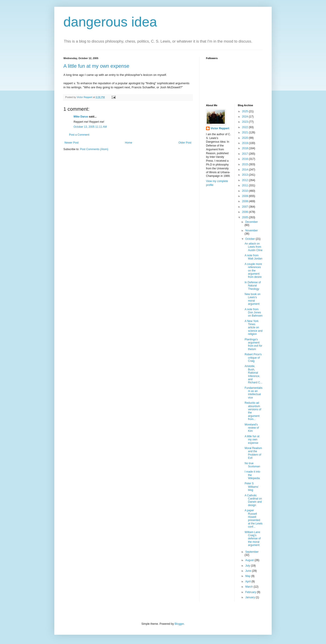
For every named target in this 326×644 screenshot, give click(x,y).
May (248, 576)
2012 (245, 180)
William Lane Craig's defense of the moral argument (253, 539)
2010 (245, 191)
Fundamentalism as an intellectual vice (253, 393)
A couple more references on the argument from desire (253, 271)
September (252, 552)
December (251, 222)
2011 (245, 185)
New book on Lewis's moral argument (252, 299)
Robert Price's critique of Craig (253, 358)
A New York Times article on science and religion (253, 328)
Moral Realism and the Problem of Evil (253, 453)
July (248, 566)
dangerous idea (110, 22)
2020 (245, 138)
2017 (245, 154)
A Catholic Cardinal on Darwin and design (253, 500)
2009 (245, 196)
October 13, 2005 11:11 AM (90, 127)
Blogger (179, 624)
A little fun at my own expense (96, 66)
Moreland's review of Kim (252, 428)
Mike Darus (81, 117)
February (251, 592)
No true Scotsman (252, 465)
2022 (245, 127)
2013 (245, 175)
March (249, 587)
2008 (245, 201)
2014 (245, 170)
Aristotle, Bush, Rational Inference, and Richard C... (253, 374)
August (250, 560)
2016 (245, 159)
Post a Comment (79, 135)
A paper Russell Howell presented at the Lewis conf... (253, 519)
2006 (245, 212)
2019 (245, 143)
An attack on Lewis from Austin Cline (253, 247)
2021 (245, 132)
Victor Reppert (220, 128)
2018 (245, 148)
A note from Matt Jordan (253, 257)
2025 (245, 111)
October (250, 239)
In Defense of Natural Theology (253, 286)
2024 (245, 117)
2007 (245, 207)
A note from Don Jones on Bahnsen (253, 313)
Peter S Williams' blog (252, 487)
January (250, 597)
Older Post (185, 143)
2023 (245, 122)
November (251, 231)
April (248, 582)
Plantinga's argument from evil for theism (253, 344)
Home (129, 143)
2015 (245, 164)
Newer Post (72, 143)
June (248, 571)
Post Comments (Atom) (94, 149)
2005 (245, 217)
